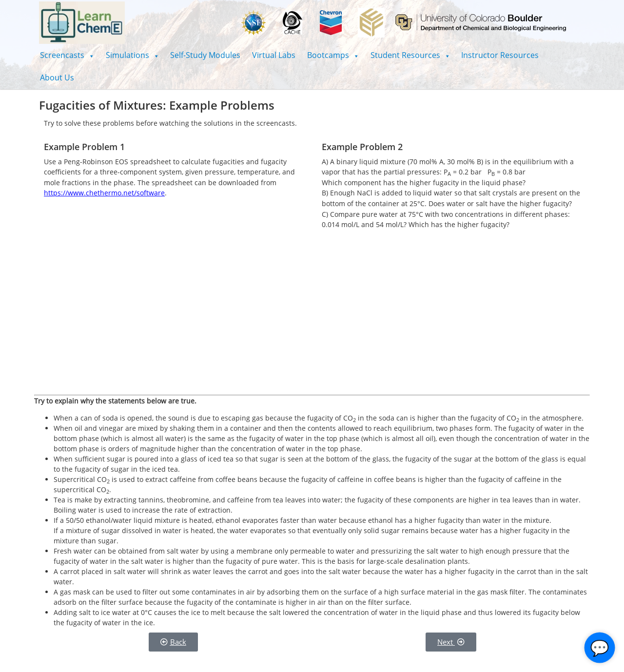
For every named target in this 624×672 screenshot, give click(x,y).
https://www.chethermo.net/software (104, 193)
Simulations (132, 55)
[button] (67, 55)
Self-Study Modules (205, 55)
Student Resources (410, 55)
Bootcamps (333, 55)
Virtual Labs (274, 55)
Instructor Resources (500, 55)
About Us (57, 77)
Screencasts (67, 55)
